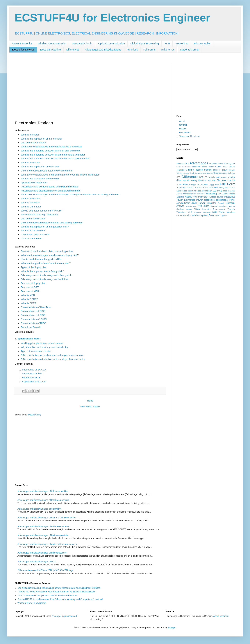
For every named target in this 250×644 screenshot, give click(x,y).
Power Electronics (22, 44)
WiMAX (222, 212)
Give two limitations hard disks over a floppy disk (47, 251)
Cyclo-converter (220, 173)
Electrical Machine (50, 50)
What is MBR (28, 295)
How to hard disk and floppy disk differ (41, 259)
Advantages (199, 163)
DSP (201, 177)
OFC (220, 194)
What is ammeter (30, 135)
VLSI (167, 44)
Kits (234, 188)
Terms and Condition (189, 136)
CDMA (211, 167)
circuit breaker (229, 170)
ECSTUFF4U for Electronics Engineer (113, 18)
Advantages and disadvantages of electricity (39, 509)
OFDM (226, 194)
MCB (220, 191)
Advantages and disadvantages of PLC (36, 562)
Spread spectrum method (223, 206)
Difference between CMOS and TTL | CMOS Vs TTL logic (45, 570)
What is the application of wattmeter (40, 167)
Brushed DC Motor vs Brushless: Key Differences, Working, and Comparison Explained (60, 599)
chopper (217, 170)
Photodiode (230, 197)
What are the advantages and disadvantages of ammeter (51, 147)
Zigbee (224, 215)
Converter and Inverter (204, 173)
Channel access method (199, 170)
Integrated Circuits (82, 44)
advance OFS (183, 164)
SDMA (206, 206)
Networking (182, 44)
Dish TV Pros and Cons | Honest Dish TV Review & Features (47, 596)
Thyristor (231, 209)
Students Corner (190, 50)
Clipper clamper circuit (185, 173)
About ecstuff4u (221, 616)
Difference (190, 177)
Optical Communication (111, 44)
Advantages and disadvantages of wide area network (43, 527)
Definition (232, 173)
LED (214, 191)
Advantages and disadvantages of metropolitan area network (47, 544)
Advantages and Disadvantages (103, 50)
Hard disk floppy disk (219, 188)
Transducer (181, 212)
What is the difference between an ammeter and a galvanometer (55, 159)
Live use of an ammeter (33, 143)
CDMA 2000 (221, 167)
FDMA (179, 184)
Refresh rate (191, 206)
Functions (132, 50)
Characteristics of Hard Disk (36, 307)
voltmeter (198, 212)
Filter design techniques (195, 184)
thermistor (206, 209)
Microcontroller (202, 44)
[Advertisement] (90, 89)
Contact (183, 125)
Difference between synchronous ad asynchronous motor (52, 355)
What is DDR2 (28, 303)
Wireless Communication (52, 44)
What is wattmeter (31, 163)
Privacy (183, 129)
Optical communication (197, 197)
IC (230, 188)
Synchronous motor (29, 339)
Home (90, 401)
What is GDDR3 (29, 299)
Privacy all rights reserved (64, 616)
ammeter (213, 164)
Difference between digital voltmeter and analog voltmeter (52, 223)
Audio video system (227, 164)
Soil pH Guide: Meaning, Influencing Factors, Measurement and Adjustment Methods (59, 588)
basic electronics (183, 167)
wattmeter (207, 212)
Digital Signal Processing (145, 44)
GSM (196, 188)
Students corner (184, 209)
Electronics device (226, 180)
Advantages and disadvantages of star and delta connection (47, 518)
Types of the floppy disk (33, 267)
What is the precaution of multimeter (40, 179)
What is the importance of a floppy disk (42, 271)
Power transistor (207, 203)
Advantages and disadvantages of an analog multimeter (51, 191)
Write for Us (168, 50)
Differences (73, 50)
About (182, 121)
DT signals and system (216, 177)
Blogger (172, 628)
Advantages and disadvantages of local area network (43, 500)
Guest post (204, 188)
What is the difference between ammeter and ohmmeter (51, 151)
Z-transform (214, 215)
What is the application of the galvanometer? (45, 227)
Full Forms (149, 50)
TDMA (197, 209)
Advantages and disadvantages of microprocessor (42, 553)
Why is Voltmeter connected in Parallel (41, 211)
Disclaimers (185, 133)
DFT (178, 177)
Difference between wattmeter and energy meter (47, 171)
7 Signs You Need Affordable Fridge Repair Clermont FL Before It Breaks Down (56, 592)
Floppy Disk (214, 185)
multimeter (201, 194)
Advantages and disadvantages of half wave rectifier (43, 535)
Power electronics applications (212, 200)
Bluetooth (196, 167)
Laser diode (182, 191)
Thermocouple (219, 209)
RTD (200, 206)
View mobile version (90, 407)
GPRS (190, 188)
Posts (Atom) (34, 415)
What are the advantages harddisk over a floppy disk (49, 255)
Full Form (228, 184)
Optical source (216, 197)
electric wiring (190, 180)
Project (221, 203)
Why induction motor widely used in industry (44, 347)
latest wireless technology (200, 191)
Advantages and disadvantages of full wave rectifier (43, 491)
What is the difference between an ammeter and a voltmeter (53, 155)
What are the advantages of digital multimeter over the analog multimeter (60, 175)
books (205, 167)
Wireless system (200, 215)
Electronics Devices (23, 50)
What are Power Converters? (32, 603)
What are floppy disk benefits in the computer (45, 263)
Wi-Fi (215, 212)
